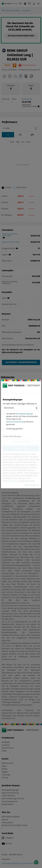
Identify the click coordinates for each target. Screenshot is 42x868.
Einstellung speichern (15, 429)
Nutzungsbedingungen (25, 414)
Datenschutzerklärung (15, 422)
